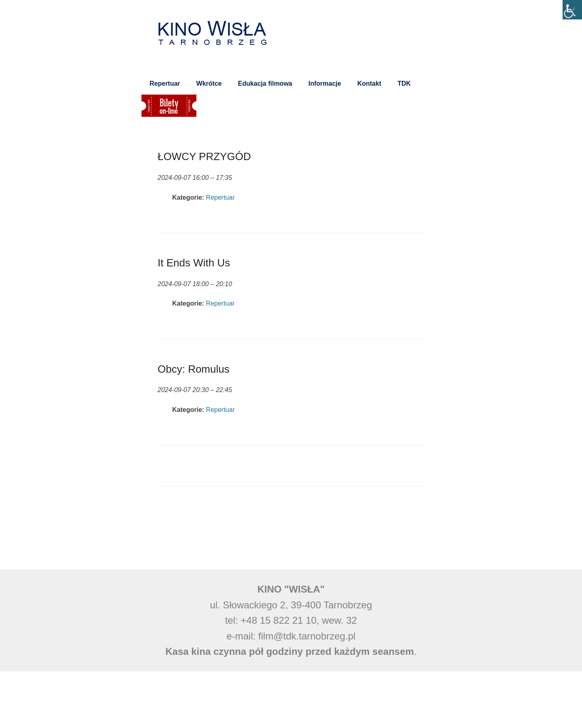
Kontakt (369, 83)
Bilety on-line (169, 106)
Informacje (325, 83)
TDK (404, 83)
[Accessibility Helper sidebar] (572, 10)
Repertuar (165, 83)
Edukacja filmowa (265, 83)
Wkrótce (209, 83)
